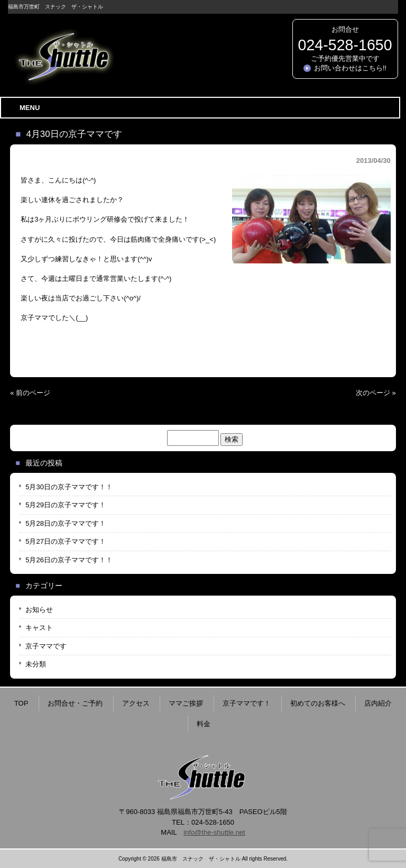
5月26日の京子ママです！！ (69, 560)
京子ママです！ (247, 703)
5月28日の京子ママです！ (66, 523)
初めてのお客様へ (318, 703)
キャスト (39, 628)
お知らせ (39, 610)
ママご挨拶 (186, 703)
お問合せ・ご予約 (75, 703)
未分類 (36, 664)
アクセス (136, 703)
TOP (21, 703)
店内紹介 (378, 703)
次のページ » (376, 393)
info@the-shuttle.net (214, 832)
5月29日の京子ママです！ (66, 505)
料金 (204, 724)
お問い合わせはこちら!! (350, 68)
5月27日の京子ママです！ (66, 541)
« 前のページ (30, 393)
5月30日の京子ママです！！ (69, 487)
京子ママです (46, 646)
